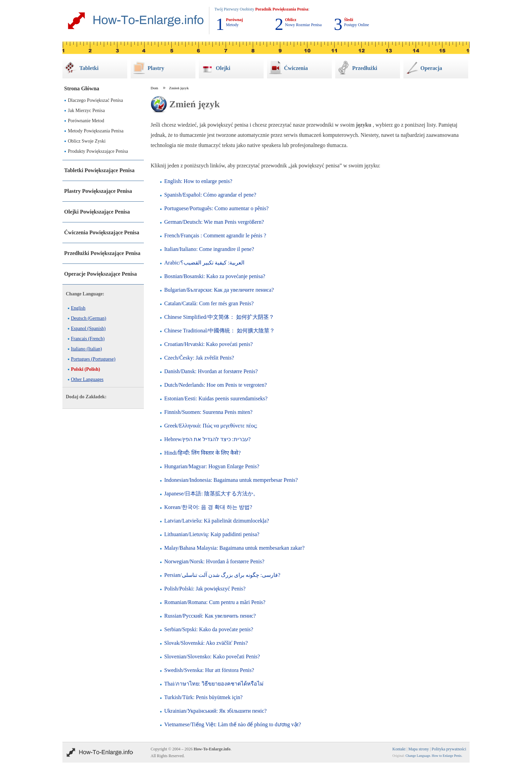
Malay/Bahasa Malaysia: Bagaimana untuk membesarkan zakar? (234, 548)
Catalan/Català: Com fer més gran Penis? (209, 303)
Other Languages (87, 379)
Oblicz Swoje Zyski (87, 141)
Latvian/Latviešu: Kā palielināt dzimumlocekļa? (217, 521)
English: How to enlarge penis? (198, 181)
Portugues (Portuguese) (93, 359)
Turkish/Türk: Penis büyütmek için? (203, 697)
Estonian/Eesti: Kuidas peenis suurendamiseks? (216, 398)
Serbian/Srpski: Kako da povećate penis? (209, 629)
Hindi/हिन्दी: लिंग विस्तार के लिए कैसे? (202, 453)
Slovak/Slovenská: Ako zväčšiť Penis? (206, 643)
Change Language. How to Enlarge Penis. (434, 756)
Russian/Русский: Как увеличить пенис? (210, 616)
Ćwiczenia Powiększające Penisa (102, 232)
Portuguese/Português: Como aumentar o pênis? (216, 208)
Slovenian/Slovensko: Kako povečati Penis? (212, 656)
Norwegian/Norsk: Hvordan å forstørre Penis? (214, 561)
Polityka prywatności (449, 749)
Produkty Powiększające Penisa (98, 151)
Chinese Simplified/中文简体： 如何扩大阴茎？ (219, 317)
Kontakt (399, 749)
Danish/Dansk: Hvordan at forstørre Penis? (211, 371)
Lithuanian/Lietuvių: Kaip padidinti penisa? (212, 534)
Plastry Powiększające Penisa (98, 191)
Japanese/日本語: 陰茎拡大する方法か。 (211, 494)
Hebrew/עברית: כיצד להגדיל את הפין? (207, 439)
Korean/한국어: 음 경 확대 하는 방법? (208, 507)
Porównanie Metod (86, 121)
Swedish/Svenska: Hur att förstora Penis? (209, 670)
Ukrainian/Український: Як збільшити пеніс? (215, 711)
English (78, 308)
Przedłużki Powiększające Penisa (102, 253)
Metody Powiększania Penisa (96, 131)
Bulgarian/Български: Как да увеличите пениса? (219, 290)
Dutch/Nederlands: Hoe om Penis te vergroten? (215, 385)
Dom (154, 88)
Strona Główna (82, 88)
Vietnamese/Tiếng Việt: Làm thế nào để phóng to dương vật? (233, 724)
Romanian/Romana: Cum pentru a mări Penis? (215, 602)
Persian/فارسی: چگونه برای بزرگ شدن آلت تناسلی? (222, 575)
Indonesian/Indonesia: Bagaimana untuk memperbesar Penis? (231, 480)
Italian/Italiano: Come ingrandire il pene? (209, 249)
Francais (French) (88, 339)
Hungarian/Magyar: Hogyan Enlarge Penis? (212, 466)
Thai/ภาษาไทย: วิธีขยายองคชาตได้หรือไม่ (214, 684)
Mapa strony (419, 749)
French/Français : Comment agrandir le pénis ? (215, 235)
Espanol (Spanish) (88, 329)
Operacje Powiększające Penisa (100, 274)
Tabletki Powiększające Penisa (99, 170)
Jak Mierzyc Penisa (86, 111)
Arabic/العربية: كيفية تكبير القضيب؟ (204, 263)
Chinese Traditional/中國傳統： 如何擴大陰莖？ (220, 331)
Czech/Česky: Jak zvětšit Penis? (199, 358)
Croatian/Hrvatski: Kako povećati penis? (208, 344)
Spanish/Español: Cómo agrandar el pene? (210, 195)
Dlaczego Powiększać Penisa (96, 100)
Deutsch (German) (89, 318)
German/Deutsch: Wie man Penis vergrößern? (214, 222)
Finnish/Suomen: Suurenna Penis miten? (208, 412)
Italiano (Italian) (86, 349)
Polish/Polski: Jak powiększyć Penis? (205, 589)
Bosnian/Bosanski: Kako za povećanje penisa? (215, 276)
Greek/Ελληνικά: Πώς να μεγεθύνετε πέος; (211, 426)
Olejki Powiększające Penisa (97, 212)
